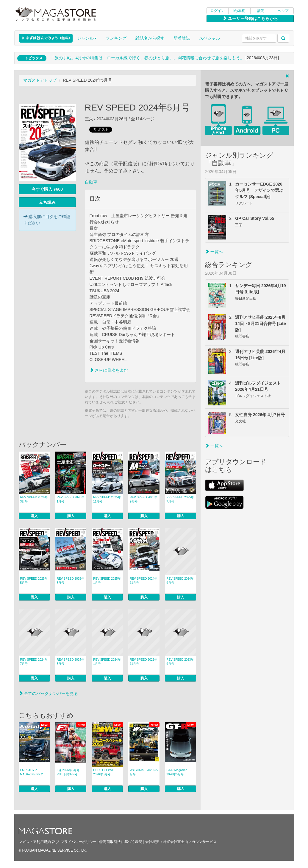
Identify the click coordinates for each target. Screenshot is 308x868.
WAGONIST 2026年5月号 (144, 772)
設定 (261, 11)
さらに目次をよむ (109, 370)
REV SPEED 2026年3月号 (34, 499)
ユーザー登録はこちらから (250, 18)
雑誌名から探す (150, 38)
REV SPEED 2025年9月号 (143, 499)
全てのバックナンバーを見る (49, 693)
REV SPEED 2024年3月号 (70, 662)
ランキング (116, 38)
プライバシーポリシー (79, 842)
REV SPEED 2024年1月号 (107, 662)
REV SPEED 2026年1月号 (70, 499)
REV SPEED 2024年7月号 (34, 662)
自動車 (91, 182)
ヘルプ (283, 11)
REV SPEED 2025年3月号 (70, 581)
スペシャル (209, 38)
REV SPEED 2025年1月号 (107, 581)
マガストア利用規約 (35, 842)
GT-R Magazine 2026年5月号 (177, 772)
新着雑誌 (182, 38)
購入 (34, 516)
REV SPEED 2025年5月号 (34, 581)
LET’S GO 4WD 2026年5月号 (104, 772)
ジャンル (87, 38)
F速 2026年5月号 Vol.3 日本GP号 (68, 772)
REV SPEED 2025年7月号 (180, 499)
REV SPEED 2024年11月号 (143, 581)
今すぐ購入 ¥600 (47, 189)
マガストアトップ (40, 80)
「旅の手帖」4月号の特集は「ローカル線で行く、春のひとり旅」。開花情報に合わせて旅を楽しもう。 (147, 58)
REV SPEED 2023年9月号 (180, 662)
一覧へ (214, 252)
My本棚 (239, 11)
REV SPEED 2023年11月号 (143, 662)
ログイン (218, 11)
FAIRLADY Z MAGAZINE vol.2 (32, 772)
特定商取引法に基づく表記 (121, 842)
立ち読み (47, 202)
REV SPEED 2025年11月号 (107, 499)
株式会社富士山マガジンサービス (190, 842)
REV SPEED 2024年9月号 (180, 581)
